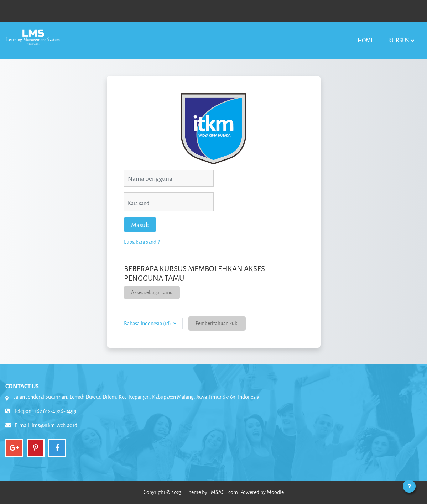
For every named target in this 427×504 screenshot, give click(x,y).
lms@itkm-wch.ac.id (54, 425)
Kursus (399, 40)
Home (366, 40)
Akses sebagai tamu (152, 292)
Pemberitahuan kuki (217, 323)
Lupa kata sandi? (142, 242)
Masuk (140, 225)
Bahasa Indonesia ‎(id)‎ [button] (148, 323)
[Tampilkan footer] (409, 486)
